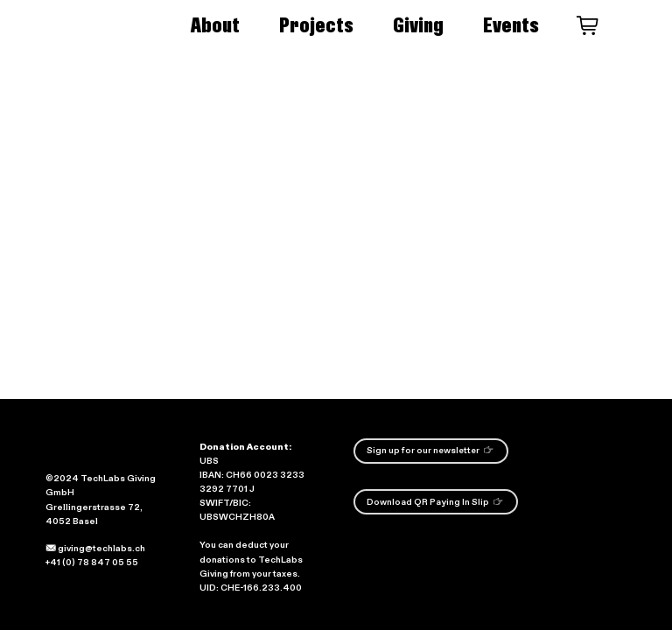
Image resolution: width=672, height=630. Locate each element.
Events (511, 25)
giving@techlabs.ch (95, 549)
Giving (418, 25)
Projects (316, 25)
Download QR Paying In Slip (435, 501)
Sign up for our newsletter (430, 450)
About (215, 25)
